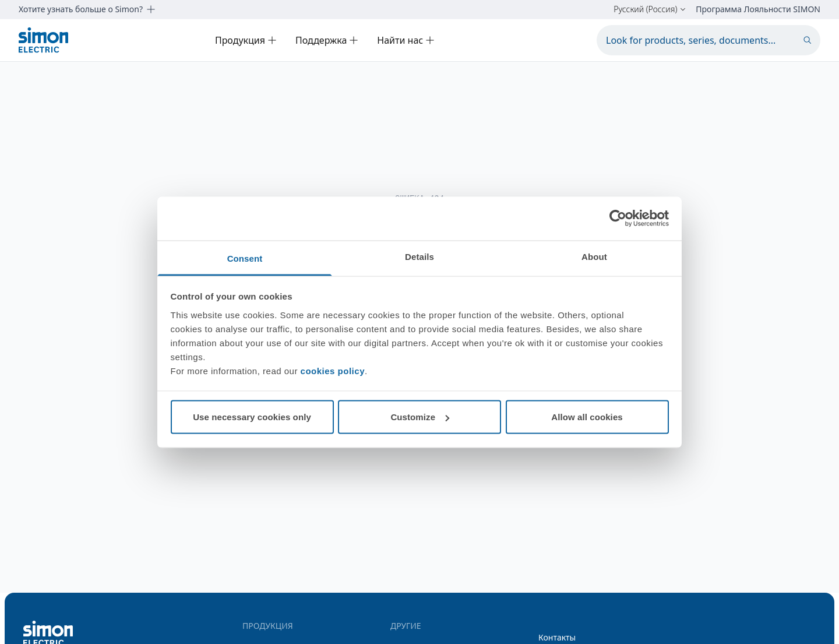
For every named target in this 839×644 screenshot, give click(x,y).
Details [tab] (419, 256)
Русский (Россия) (650, 9)
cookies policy (333, 370)
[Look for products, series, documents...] (708, 40)
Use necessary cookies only (252, 417)
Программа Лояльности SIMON (758, 9)
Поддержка (327, 40)
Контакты (557, 637)
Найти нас (406, 40)
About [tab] (594, 256)
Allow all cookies (587, 417)
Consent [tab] (245, 258)
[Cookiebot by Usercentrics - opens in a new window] (618, 219)
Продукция (246, 40)
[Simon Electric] (43, 40)
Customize (420, 417)
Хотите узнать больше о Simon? (87, 9)
